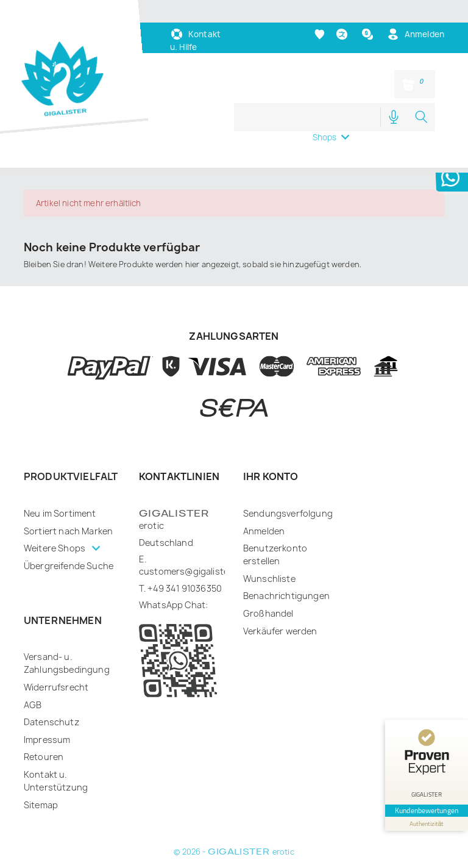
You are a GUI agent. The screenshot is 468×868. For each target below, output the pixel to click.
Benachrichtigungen (286, 596)
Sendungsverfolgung (288, 513)
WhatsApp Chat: (173, 605)
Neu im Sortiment (60, 513)
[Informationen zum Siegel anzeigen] (427, 824)
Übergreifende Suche (69, 566)
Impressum (47, 740)
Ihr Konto (271, 476)
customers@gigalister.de (192, 571)
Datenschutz (51, 722)
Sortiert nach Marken (68, 531)
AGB (33, 705)
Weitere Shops (55, 548)
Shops (325, 137)
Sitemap (41, 805)
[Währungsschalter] (369, 34)
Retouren (44, 757)
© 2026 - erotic (234, 852)
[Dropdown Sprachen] (343, 34)
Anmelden (264, 531)
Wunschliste (269, 579)
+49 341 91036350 (185, 588)
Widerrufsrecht (56, 687)
